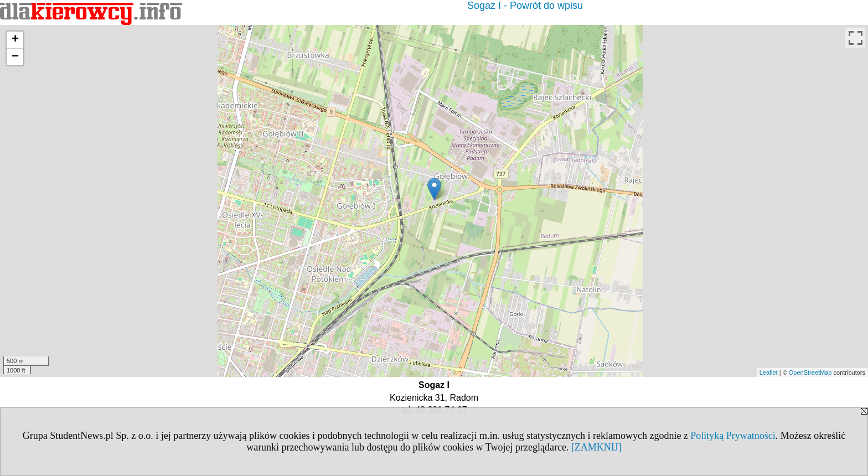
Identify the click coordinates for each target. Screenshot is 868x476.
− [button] (15, 57)
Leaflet (769, 372)
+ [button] (15, 40)
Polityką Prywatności (733, 436)
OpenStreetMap (810, 372)
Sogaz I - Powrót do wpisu (525, 6)
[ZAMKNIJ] (596, 447)
